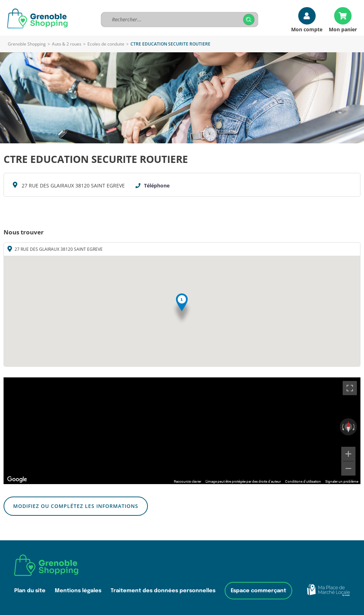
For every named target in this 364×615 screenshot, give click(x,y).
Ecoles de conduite (106, 44)
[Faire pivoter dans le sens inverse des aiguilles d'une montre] (342, 427)
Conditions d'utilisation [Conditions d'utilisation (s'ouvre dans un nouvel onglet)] (303, 481)
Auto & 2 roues (67, 44)
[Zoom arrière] (348, 468)
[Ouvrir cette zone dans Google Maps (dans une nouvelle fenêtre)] (17, 479)
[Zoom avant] (348, 454)
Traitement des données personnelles (163, 591)
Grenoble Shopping (27, 44)
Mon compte (307, 29)
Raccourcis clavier (188, 481)
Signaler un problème (342, 481)
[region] (182, 431)
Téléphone (157, 185)
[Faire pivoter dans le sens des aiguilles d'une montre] (354, 427)
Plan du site (30, 591)
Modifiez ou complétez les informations (76, 506)
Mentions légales (78, 591)
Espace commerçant (258, 591)
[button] (182, 309)
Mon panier (343, 29)
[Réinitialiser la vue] (348, 427)
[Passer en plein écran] (350, 388)
